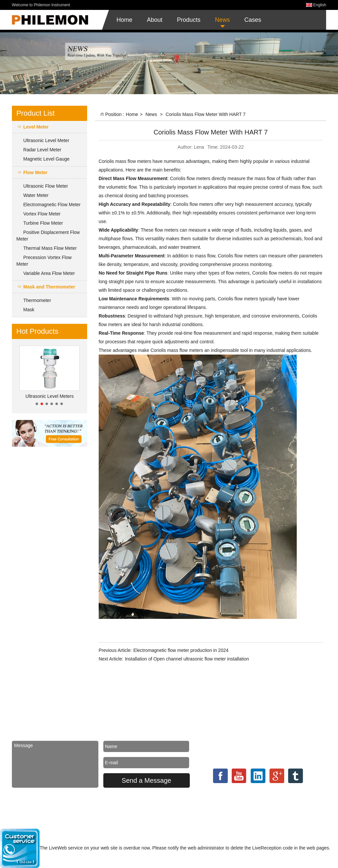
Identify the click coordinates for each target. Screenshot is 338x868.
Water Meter (36, 195)
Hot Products (37, 331)
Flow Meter (35, 172)
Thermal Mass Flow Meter (50, 248)
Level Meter (36, 127)
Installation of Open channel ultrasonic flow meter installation (187, 659)
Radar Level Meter (42, 150)
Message (55, 764)
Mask (29, 310)
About (155, 20)
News (222, 20)
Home (124, 20)
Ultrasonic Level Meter (46, 140)
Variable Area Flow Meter (49, 273)
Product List (36, 113)
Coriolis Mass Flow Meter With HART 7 (206, 114)
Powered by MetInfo (242, 809)
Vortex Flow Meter (42, 214)
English (320, 5)
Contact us (242, 705)
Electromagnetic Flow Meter (52, 205)
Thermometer (37, 300)
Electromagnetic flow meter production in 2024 (181, 650)
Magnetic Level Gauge (47, 159)
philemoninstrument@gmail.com (268, 722)
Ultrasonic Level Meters (50, 396)
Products (189, 20)
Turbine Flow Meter (43, 223)
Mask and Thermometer (49, 287)
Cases (253, 20)
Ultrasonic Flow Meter (46, 186)
